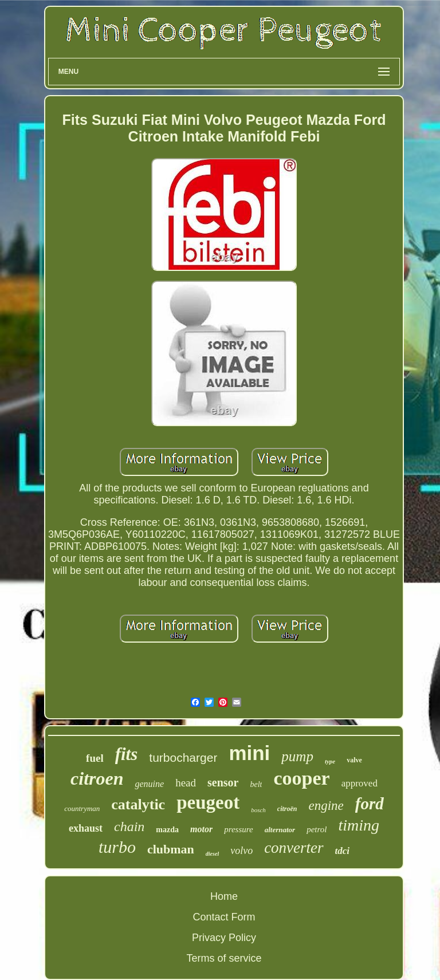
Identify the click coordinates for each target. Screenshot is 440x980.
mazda (167, 830)
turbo (117, 847)
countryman (82, 808)
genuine (149, 784)
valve (354, 760)
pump (297, 756)
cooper (301, 778)
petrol (317, 829)
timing (359, 825)
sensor (223, 782)
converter (294, 848)
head (186, 783)
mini (249, 753)
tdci (343, 851)
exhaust (86, 828)
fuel (95, 758)
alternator (280, 830)
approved (360, 783)
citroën (287, 809)
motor (201, 829)
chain (129, 826)
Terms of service (224, 958)
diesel (212, 854)
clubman (171, 849)
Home (224, 896)
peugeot (208, 802)
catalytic (138, 804)
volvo (241, 851)
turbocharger (183, 757)
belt (256, 784)
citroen (97, 778)
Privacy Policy (224, 938)
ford (370, 804)
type (330, 761)
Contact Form (224, 917)
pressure (239, 829)
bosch (258, 810)
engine (326, 806)
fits (127, 754)
